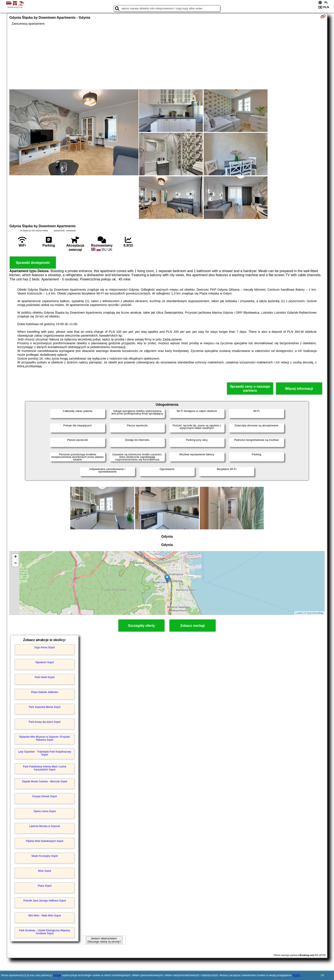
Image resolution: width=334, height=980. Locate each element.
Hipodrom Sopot (45, 662)
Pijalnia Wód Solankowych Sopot (45, 841)
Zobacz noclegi (193, 626)
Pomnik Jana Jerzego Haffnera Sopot (45, 901)
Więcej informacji (299, 389)
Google (57, 975)
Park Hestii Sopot (45, 677)
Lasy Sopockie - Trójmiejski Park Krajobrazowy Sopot (45, 753)
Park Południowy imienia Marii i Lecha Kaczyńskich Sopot (45, 768)
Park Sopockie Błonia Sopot (45, 707)
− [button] (15, 563)
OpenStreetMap (315, 613)
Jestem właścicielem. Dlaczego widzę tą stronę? (104, 940)
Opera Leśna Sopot (45, 811)
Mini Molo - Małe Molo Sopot (45, 916)
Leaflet (299, 613)
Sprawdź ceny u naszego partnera (250, 389)
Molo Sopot (45, 871)
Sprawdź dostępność (33, 263)
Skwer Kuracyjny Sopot (45, 856)
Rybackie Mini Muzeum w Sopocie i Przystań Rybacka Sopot (45, 738)
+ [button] (15, 557)
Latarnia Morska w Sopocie (45, 826)
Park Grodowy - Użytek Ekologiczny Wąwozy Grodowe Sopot (45, 932)
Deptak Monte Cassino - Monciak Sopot (45, 781)
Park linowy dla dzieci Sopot (45, 722)
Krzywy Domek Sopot (45, 796)
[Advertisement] (167, 57)
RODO (297, 975)
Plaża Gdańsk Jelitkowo (45, 692)
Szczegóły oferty (141, 626)
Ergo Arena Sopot (45, 647)
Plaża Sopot (45, 886)
